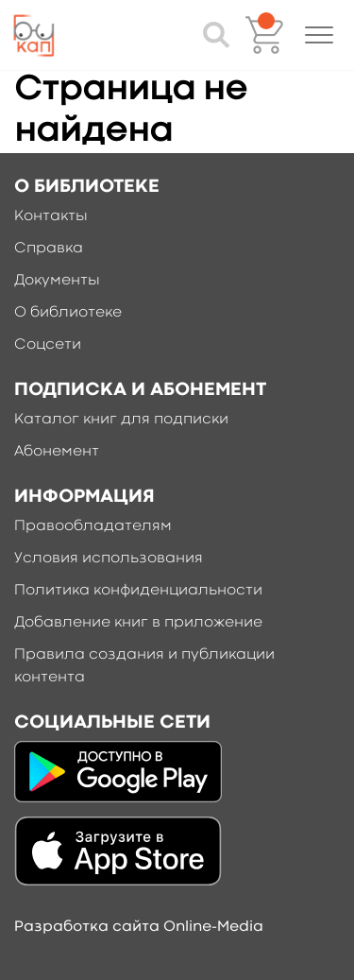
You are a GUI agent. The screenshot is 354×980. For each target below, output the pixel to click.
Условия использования (109, 559)
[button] (319, 35)
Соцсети (48, 345)
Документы (57, 281)
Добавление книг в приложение (138, 623)
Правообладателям (93, 526)
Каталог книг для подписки (121, 420)
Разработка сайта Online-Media (139, 927)
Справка (49, 249)
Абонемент (57, 452)
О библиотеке (68, 313)
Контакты (51, 216)
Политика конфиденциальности (138, 591)
